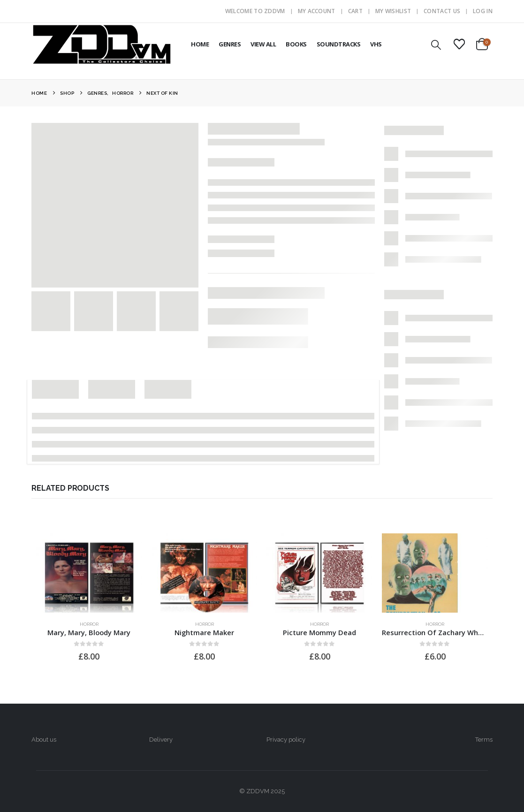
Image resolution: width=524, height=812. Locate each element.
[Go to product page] (89, 573)
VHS (376, 44)
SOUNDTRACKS (339, 44)
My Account (317, 11)
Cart (355, 11)
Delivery (161, 740)
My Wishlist (393, 11)
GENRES (230, 44)
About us (44, 740)
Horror (89, 624)
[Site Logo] (102, 44)
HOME (200, 44)
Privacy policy (286, 740)
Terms (484, 740)
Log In (483, 11)
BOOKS (296, 44)
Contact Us (442, 11)
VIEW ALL (263, 44)
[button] (436, 45)
